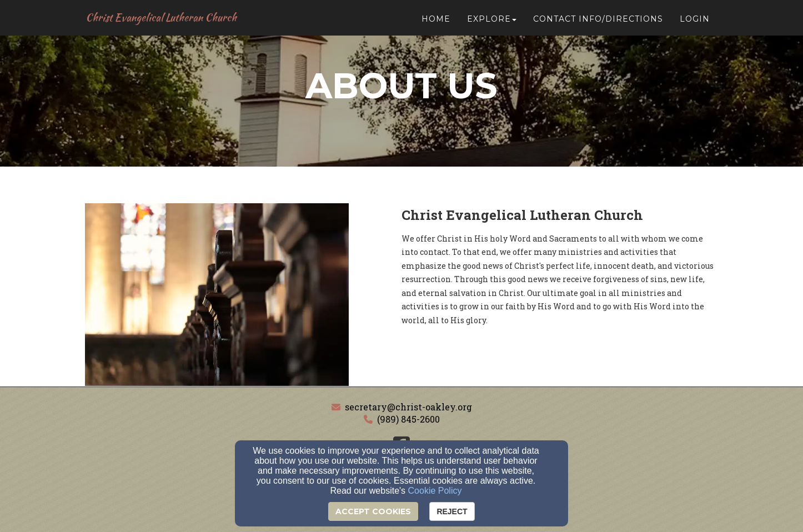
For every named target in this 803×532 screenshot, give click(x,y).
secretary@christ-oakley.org (408, 407)
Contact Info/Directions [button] (598, 23)
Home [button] (436, 23)
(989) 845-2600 (408, 419)
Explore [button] (492, 23)
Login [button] (695, 23)
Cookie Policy (435, 491)
